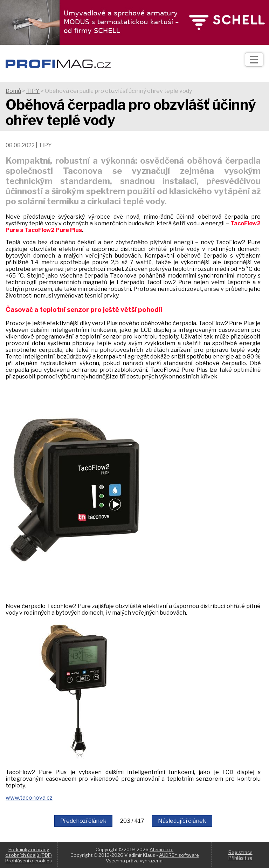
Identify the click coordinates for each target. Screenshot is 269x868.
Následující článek (182, 821)
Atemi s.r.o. (161, 849)
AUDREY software (179, 855)
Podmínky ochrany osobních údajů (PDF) (29, 852)
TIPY (33, 91)
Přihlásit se (240, 858)
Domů (13, 91)
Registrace (240, 852)
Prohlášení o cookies (29, 861)
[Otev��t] (254, 60)
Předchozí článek (83, 821)
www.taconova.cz (29, 798)
